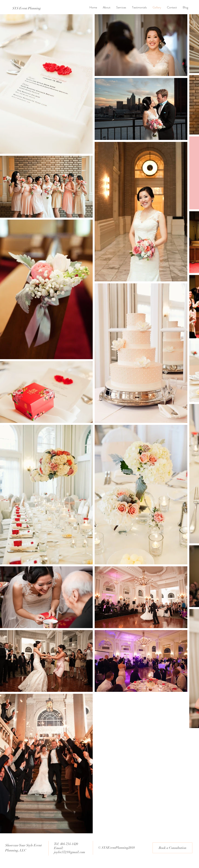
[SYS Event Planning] (27, 8)
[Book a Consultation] (172, 848)
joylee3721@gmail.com (70, 852)
